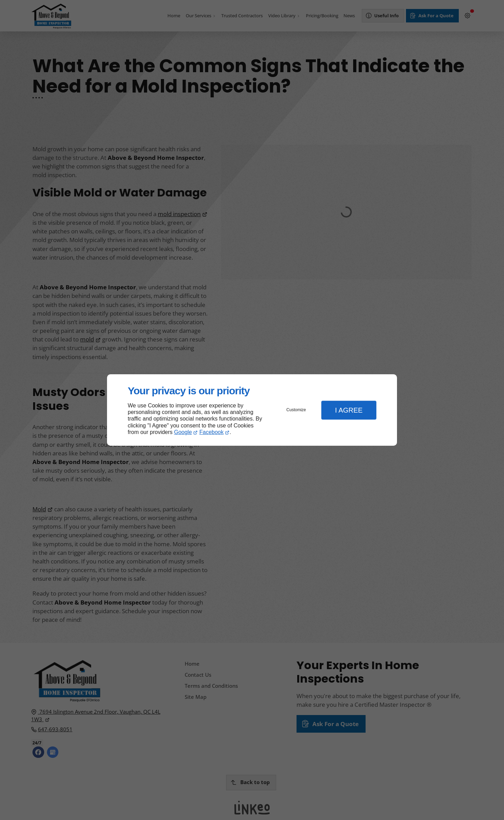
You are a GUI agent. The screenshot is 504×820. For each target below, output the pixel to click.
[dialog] (252, 410)
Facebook (212, 432)
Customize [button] (296, 410)
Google (183, 432)
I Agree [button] (349, 410)
